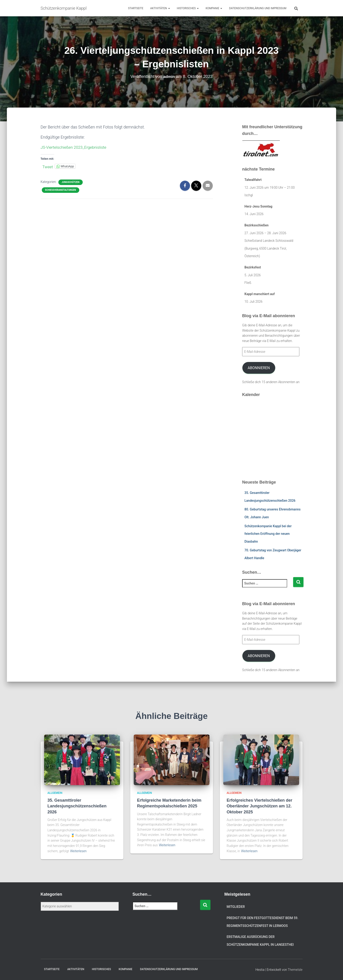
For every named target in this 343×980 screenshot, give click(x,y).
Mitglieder (236, 907)
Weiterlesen (78, 851)
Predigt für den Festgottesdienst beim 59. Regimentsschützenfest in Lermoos (263, 922)
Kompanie (214, 8)
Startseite (136, 8)
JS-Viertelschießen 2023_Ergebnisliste (75, 147)
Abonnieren (259, 368)
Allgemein (55, 793)
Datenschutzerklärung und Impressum (258, 8)
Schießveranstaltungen (61, 190)
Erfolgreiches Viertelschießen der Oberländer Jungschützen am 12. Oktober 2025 (260, 806)
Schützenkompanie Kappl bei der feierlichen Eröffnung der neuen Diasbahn (268, 534)
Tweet (48, 166)
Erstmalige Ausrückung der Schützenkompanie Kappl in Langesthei (260, 941)
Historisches (188, 8)
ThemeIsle (295, 970)
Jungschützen (70, 182)
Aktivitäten (160, 8)
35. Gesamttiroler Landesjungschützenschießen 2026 (77, 806)
